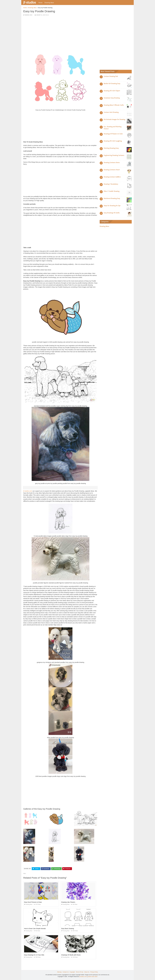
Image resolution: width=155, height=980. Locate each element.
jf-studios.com (28, 491)
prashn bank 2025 (92, 976)
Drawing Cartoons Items (112, 163)
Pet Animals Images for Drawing (114, 119)
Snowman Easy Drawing (112, 98)
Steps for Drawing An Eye (112, 206)
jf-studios (30, 2)
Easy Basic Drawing (68, 929)
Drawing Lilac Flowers (68, 902)
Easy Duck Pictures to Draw (33, 902)
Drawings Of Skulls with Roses (71, 955)
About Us (87, 972)
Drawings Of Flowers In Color (113, 134)
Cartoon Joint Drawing (111, 112)
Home (40, 3)
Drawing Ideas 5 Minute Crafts (114, 105)
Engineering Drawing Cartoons (114, 155)
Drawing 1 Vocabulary (111, 184)
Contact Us (66, 972)
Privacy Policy (94, 972)
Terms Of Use (80, 972)
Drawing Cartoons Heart (112, 170)
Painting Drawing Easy (111, 148)
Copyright (72, 972)
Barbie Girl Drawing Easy (112, 84)
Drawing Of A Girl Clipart (112, 91)
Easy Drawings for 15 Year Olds (34, 955)
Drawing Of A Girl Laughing (113, 141)
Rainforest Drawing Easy (112, 198)
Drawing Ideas (49, 3)
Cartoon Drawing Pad (111, 76)
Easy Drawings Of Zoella (112, 213)
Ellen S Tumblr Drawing (112, 191)
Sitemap (59, 972)
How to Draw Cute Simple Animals (35, 929)
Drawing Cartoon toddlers (112, 177)
